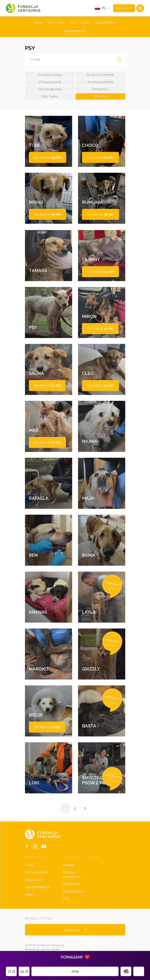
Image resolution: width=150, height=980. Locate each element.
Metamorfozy (75, 31)
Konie (38, 22)
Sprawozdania (73, 891)
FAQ (66, 899)
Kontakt (69, 865)
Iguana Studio (50, 949)
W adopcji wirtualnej (100, 82)
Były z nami (50, 96)
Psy (50, 22)
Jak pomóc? (34, 880)
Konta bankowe (36, 872)
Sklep (29, 895)
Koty (61, 22)
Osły (73, 22)
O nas (29, 865)
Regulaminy (72, 884)
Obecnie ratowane (50, 89)
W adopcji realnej (50, 82)
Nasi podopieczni (38, 887)
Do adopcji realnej (50, 75)
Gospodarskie (105, 22)
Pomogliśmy (100, 89)
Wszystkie (100, 96)
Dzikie (85, 22)
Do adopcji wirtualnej (100, 75)
